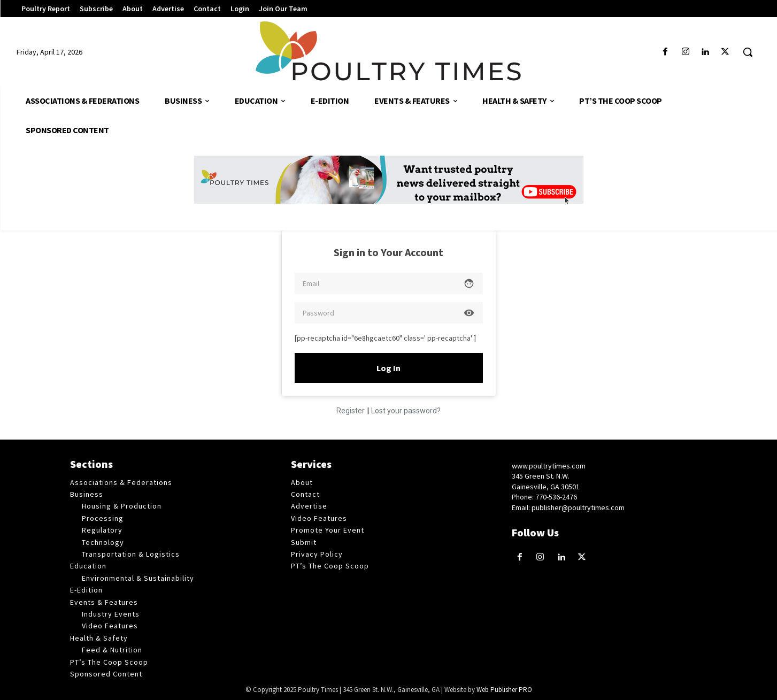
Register (351, 411)
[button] (748, 52)
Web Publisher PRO (504, 690)
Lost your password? (406, 411)
